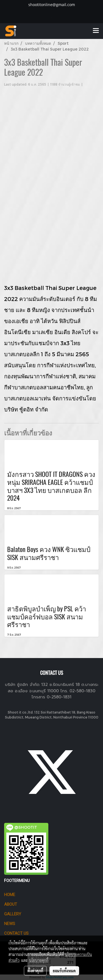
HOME (10, 895)
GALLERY (13, 914)
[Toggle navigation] (96, 31)
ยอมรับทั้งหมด (64, 971)
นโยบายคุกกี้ (39, 960)
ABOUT (11, 904)
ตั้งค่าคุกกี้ (35, 971)
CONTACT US (16, 933)
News (10, 924)
